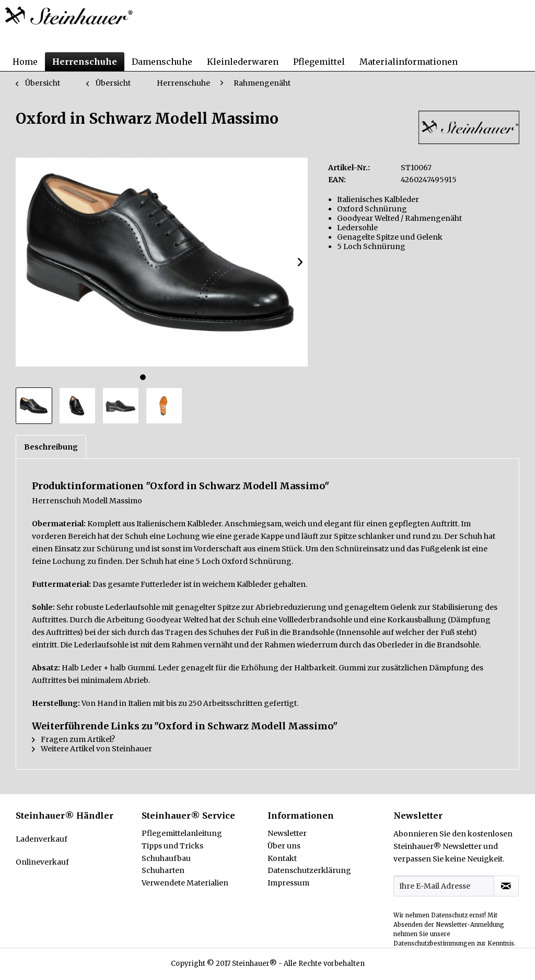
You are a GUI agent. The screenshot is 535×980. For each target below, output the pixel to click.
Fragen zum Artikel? (73, 739)
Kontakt (282, 858)
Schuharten (163, 870)
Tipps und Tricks (172, 846)
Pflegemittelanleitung (182, 833)
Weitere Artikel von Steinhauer (92, 749)
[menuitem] (25, 62)
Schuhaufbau (166, 858)
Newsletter (287, 833)
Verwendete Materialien (185, 883)
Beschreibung (51, 447)
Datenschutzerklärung (309, 870)
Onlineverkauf (42, 862)
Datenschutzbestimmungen (434, 943)
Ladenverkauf (42, 839)
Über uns (284, 846)
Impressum (288, 883)
